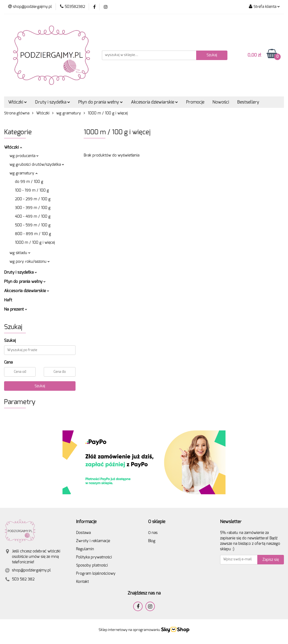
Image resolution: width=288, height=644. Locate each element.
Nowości (221, 102)
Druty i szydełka (53, 102)
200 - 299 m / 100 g (33, 199)
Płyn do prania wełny (101, 102)
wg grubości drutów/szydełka (37, 165)
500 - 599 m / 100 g (33, 225)
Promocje (195, 102)
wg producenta (24, 156)
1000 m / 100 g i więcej (35, 243)
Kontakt (82, 582)
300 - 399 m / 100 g (33, 208)
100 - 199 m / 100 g (32, 190)
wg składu (20, 253)
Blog (152, 541)
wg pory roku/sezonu (30, 262)
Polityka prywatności (94, 557)
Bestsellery (248, 102)
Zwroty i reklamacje (93, 541)
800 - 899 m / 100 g (33, 234)
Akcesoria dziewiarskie (154, 102)
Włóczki (18, 102)
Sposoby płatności (92, 565)
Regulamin (85, 549)
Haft (8, 300)
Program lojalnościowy (96, 574)
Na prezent (16, 309)
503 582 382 (23, 579)
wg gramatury (24, 173)
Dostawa (83, 533)
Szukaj (40, 386)
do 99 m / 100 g (29, 182)
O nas (153, 533)
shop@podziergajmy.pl (31, 570)
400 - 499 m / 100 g (33, 217)
